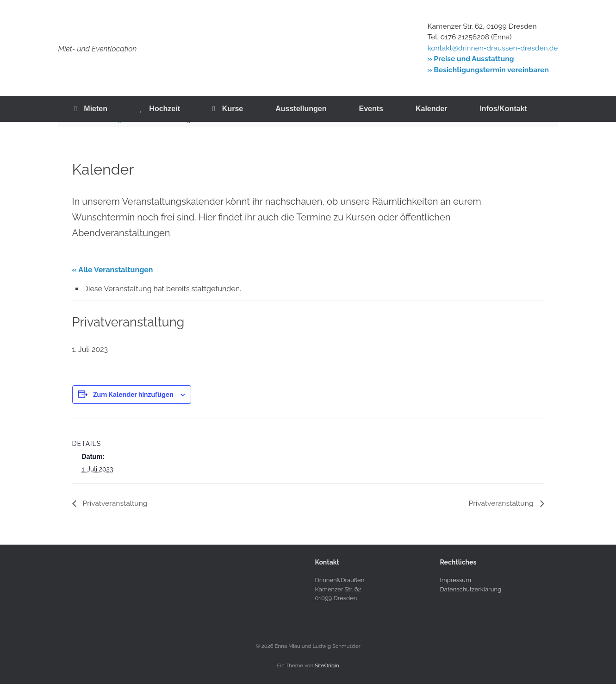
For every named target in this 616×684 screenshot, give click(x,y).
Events (371, 109)
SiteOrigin (327, 665)
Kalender (431, 109)
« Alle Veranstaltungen (113, 270)
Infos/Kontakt (503, 109)
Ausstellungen (301, 109)
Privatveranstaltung (115, 503)
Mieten (91, 109)
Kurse (228, 109)
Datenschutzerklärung (471, 589)
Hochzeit (160, 109)
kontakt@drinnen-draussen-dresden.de (492, 48)
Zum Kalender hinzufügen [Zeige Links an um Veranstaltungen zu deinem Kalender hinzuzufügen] (133, 395)
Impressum (456, 580)
